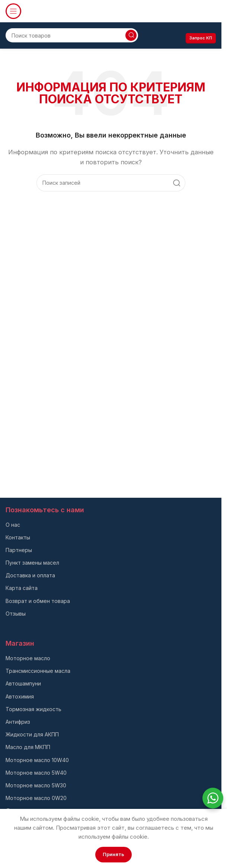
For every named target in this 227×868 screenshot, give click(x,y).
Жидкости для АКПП (32, 734)
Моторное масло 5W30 (36, 785)
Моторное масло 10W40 (37, 760)
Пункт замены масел (32, 563)
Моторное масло (28, 658)
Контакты (18, 537)
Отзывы (16, 614)
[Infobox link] (189, 11)
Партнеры (19, 550)
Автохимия (20, 696)
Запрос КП (201, 38)
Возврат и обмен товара (38, 601)
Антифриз (18, 722)
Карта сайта (22, 588)
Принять (113, 854)
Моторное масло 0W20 (36, 798)
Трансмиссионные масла (38, 671)
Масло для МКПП (28, 747)
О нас (13, 525)
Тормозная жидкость (33, 709)
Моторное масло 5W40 (36, 773)
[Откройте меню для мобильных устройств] (13, 11)
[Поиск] (72, 35)
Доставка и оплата (30, 575)
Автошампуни (23, 683)
